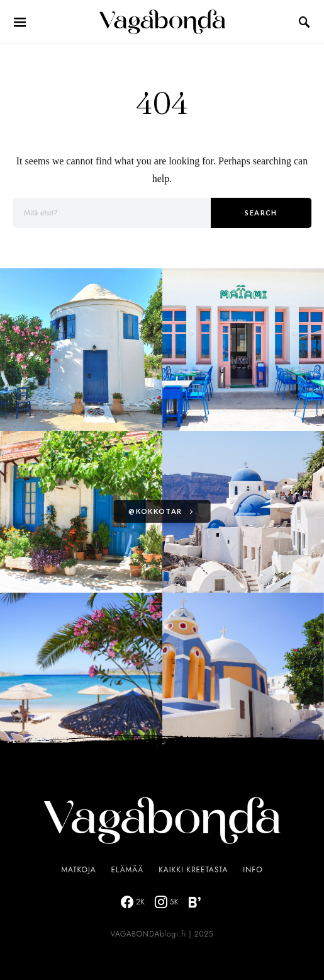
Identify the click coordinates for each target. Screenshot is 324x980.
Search (261, 213)
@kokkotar (155, 511)
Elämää (128, 870)
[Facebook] (133, 902)
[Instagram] (167, 902)
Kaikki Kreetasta (193, 870)
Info (253, 870)
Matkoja (78, 870)
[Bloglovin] (194, 902)
